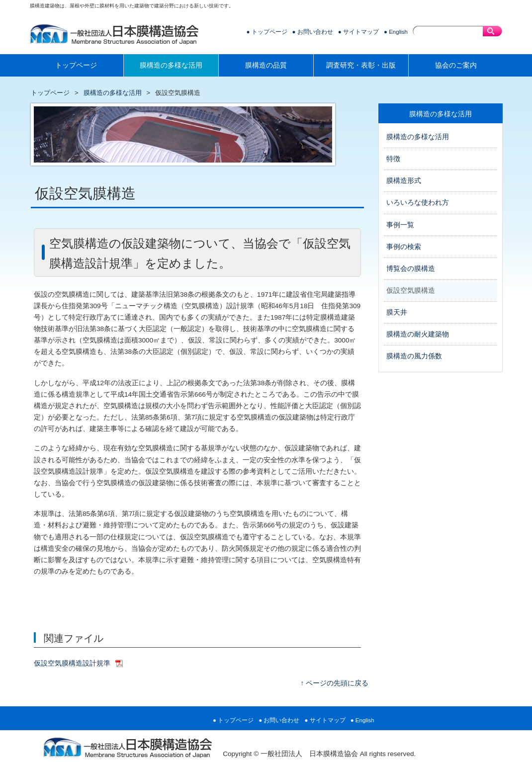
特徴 (393, 159)
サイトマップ (361, 32)
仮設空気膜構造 (411, 291)
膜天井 (397, 312)
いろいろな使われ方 (418, 203)
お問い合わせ (315, 32)
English (398, 32)
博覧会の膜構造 (411, 269)
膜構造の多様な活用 (171, 65)
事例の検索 (404, 247)
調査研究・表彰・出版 (361, 65)
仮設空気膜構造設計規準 (72, 663)
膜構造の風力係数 (414, 356)
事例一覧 (400, 225)
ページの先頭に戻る (337, 683)
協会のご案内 (456, 65)
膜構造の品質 (266, 65)
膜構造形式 (404, 181)
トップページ (269, 32)
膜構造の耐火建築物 (418, 334)
